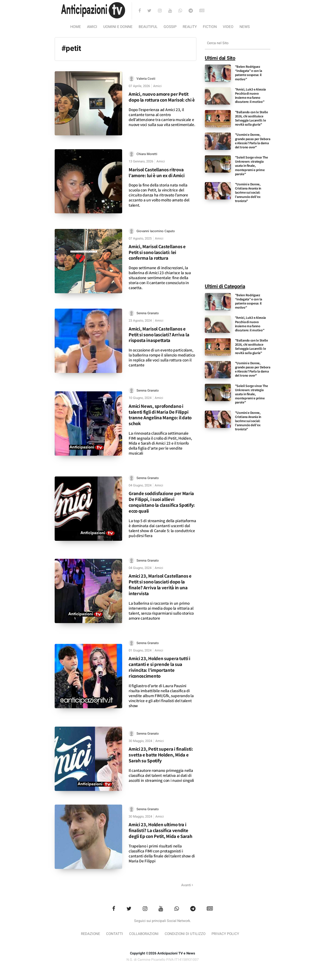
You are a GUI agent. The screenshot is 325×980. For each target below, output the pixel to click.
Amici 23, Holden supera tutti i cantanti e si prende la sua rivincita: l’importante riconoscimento (159, 667)
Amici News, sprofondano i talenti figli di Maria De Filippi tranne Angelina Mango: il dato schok (160, 415)
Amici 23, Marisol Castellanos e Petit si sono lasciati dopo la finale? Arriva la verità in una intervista (160, 585)
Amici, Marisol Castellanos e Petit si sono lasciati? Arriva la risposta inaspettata (159, 334)
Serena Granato (148, 313)
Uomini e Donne (118, 27)
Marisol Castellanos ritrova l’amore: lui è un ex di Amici (157, 172)
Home (76, 27)
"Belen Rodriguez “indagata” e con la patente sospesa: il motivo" (249, 73)
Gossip (170, 27)
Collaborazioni (144, 934)
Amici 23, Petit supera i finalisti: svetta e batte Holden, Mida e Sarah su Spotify (161, 755)
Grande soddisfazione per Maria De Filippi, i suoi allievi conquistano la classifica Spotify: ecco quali (162, 502)
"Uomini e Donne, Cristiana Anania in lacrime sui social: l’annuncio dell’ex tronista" (248, 193)
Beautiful (148, 27)
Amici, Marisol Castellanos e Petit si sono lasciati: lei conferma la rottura (157, 252)
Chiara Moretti (147, 154)
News (245, 27)
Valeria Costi (146, 79)
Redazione (89, 934)
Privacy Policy (227, 934)
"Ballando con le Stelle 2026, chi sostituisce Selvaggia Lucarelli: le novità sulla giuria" (251, 118)
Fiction (210, 27)
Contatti (114, 934)
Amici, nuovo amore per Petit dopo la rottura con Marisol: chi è (162, 97)
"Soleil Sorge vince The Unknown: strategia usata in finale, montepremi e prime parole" (251, 166)
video (228, 27)
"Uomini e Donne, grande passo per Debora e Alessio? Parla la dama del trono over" (253, 141)
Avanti (187, 885)
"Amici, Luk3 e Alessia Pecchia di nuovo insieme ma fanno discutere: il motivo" (250, 96)
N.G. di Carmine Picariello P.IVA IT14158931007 (162, 960)
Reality (190, 27)
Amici (92, 27)
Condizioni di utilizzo (186, 934)
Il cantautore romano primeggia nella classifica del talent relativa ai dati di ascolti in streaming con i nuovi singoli (161, 776)
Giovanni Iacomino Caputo (156, 231)
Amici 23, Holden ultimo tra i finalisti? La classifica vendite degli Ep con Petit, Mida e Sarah (160, 831)
